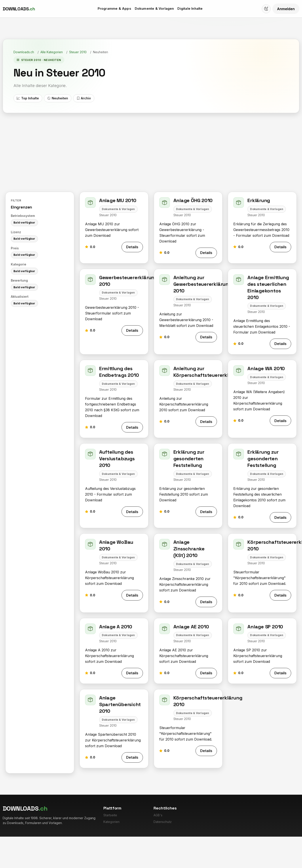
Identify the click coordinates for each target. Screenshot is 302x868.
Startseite (110, 815)
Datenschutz (163, 822)
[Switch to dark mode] (266, 9)
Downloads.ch (24, 52)
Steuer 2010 (78, 52)
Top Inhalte (28, 99)
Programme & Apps (114, 9)
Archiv (84, 99)
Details (132, 247)
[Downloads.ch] (19, 9)
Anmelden (286, 9)
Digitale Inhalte (190, 9)
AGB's (158, 815)
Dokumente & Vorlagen (154, 9)
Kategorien (111, 822)
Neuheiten (58, 99)
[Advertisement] (151, 153)
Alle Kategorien (52, 52)
